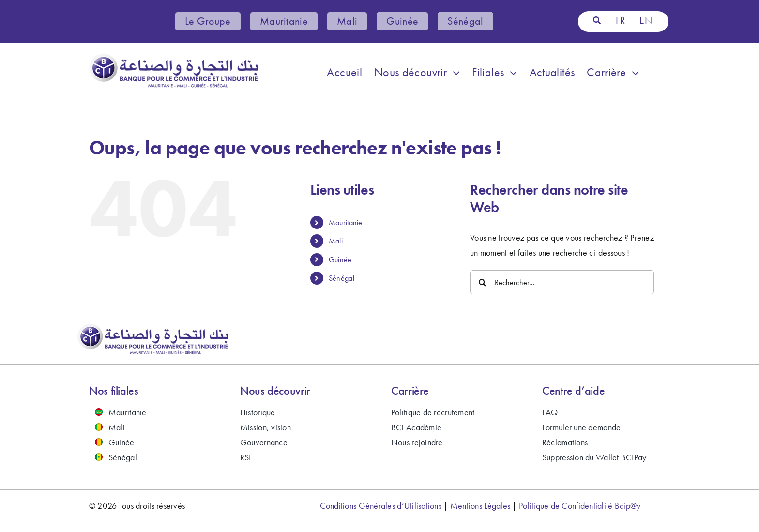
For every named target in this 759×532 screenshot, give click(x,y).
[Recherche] (597, 21)
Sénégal (342, 278)
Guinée (340, 260)
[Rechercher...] (562, 282)
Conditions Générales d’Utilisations (381, 506)
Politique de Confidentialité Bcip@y (580, 506)
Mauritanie (346, 222)
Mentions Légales (480, 506)
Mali (336, 241)
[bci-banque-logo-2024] (174, 57)
